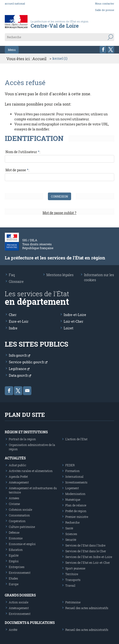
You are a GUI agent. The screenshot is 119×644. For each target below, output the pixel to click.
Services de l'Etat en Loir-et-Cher (88, 563)
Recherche (72, 522)
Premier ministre (77, 517)
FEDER (70, 465)
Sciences (71, 534)
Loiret (68, 328)
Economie (16, 538)
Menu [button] (12, 50)
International (74, 477)
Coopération (17, 521)
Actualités (15, 458)
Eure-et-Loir (19, 321)
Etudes (13, 578)
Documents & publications (30, 623)
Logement (72, 488)
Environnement (20, 573)
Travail (70, 585)
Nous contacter (105, 3)
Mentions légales (60, 275)
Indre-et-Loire (75, 315)
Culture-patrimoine (22, 527)
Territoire (72, 574)
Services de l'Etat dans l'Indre (85, 545)
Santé (69, 528)
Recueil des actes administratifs (87, 608)
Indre (13, 328)
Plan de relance (76, 505)
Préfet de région (76, 511)
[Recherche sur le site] (59, 37)
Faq (12, 275)
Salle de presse (105, 10)
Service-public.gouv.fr (28, 362)
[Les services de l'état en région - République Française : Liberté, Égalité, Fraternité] (61, 26)
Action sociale (19, 602)
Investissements (76, 482)
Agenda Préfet (18, 477)
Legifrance (19, 369)
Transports (73, 580)
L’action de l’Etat (76, 439)
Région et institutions (26, 432)
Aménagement (19, 482)
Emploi (14, 561)
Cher (13, 315)
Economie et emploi (22, 544)
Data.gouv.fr (20, 375)
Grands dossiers (20, 595)
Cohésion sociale (20, 510)
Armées (14, 498)
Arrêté (13, 630)
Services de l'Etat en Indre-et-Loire (89, 557)
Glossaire (16, 282)
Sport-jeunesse (75, 568)
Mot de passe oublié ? (59, 213)
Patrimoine (73, 602)
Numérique (73, 499)
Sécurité (71, 540)
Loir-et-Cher (74, 321)
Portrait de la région (22, 439)
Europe (14, 584)
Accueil (39, 59)
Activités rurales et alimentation (31, 471)
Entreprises (17, 567)
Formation (73, 471)
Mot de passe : (17, 170)
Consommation (19, 515)
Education (16, 550)
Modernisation (75, 494)
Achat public (17, 465)
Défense (14, 532)
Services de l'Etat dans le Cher (86, 551)
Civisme (14, 504)
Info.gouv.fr (20, 355)
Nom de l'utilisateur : (23, 152)
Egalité (14, 555)
